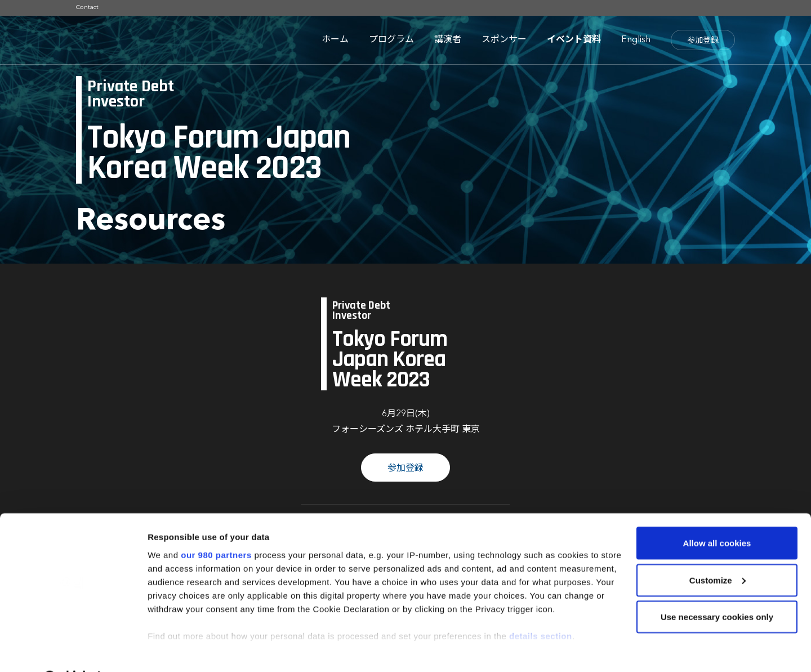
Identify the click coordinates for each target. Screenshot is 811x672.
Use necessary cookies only (717, 588)
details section (541, 606)
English (636, 40)
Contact (87, 8)
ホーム (335, 40)
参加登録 (703, 41)
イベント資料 (574, 40)
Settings (164, 650)
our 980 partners (216, 525)
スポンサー (504, 40)
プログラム (391, 40)
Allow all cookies (717, 514)
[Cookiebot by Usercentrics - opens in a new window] (73, 650)
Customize (718, 551)
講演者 (448, 40)
